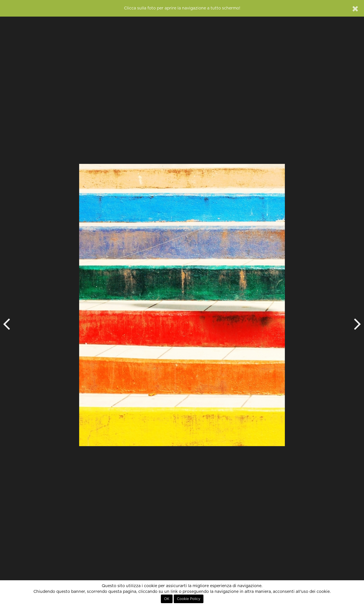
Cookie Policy (189, 599)
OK (167, 599)
